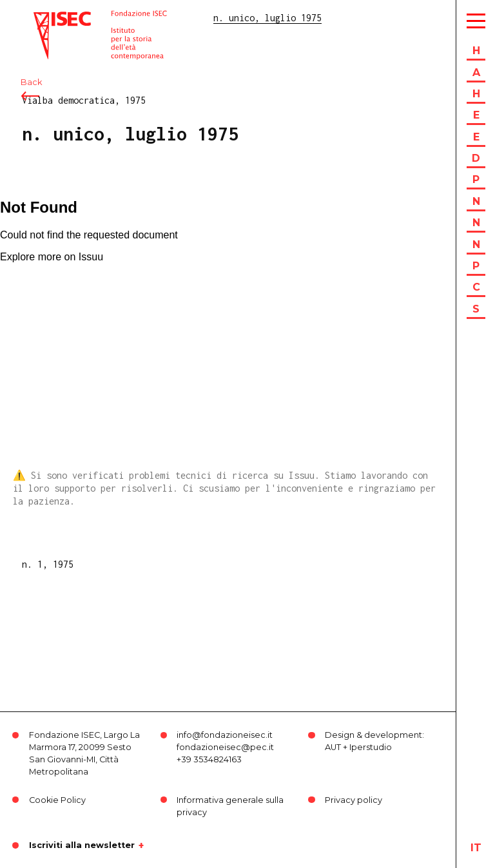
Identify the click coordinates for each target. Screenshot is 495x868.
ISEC (44, 18)
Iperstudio (371, 747)
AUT (333, 747)
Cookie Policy (57, 800)
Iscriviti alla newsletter (82, 845)
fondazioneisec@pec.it (225, 747)
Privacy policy (354, 800)
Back (31, 82)
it (476, 848)
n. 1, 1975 (48, 564)
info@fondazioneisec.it (225, 735)
